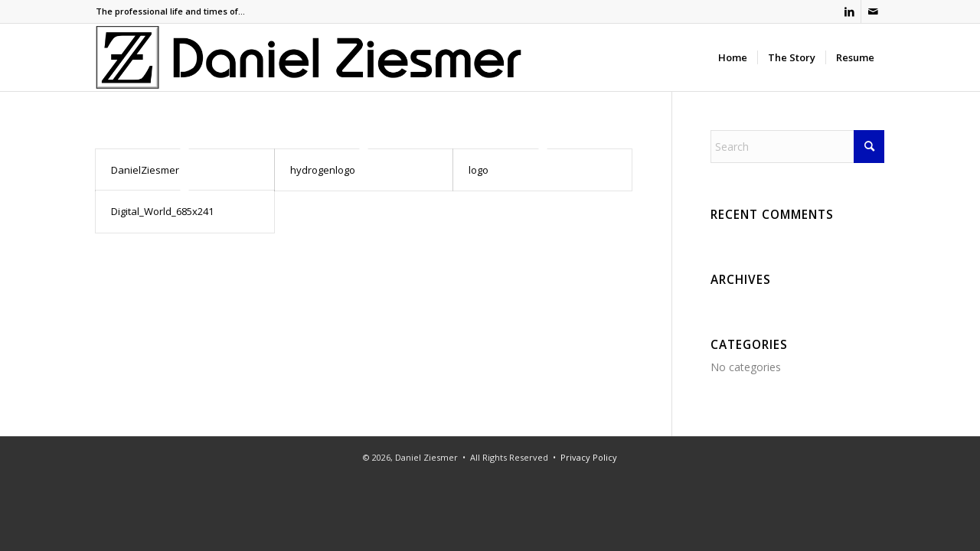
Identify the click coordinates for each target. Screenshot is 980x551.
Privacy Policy (589, 457)
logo (479, 170)
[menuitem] (733, 57)
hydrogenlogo (323, 170)
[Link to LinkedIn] (849, 11)
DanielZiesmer (145, 170)
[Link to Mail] (873, 11)
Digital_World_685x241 (162, 211)
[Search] (797, 147)
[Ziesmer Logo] (309, 57)
